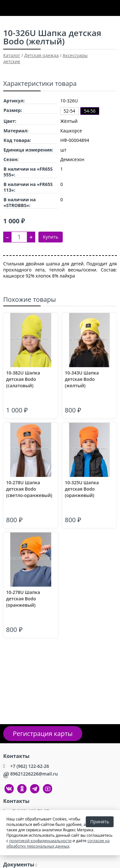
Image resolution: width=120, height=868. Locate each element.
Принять (100, 822)
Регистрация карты (43, 734)
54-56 (90, 111)
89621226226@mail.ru (34, 774)
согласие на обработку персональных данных (58, 843)
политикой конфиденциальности (40, 841)
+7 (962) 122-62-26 (30, 766)
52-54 (70, 111)
